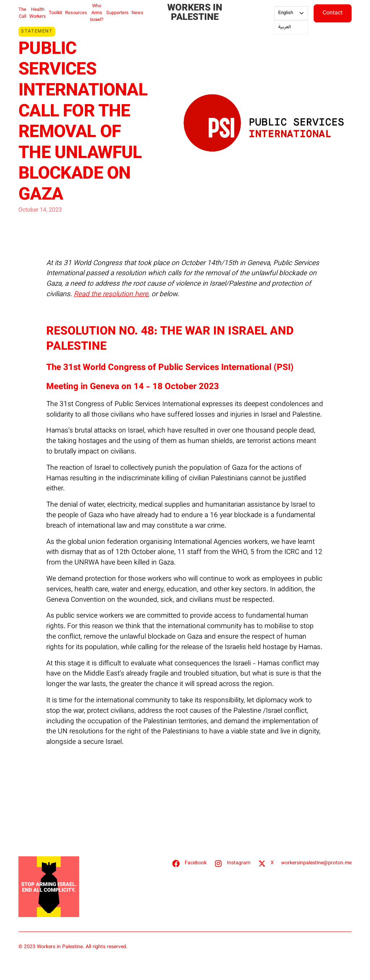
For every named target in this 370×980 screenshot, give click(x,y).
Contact (333, 13)
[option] (291, 27)
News (137, 13)
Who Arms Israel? (97, 13)
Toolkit (55, 13)
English (286, 13)
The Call (22, 13)
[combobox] (291, 13)
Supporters (117, 13)
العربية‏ (285, 27)
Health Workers (38, 13)
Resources (76, 13)
